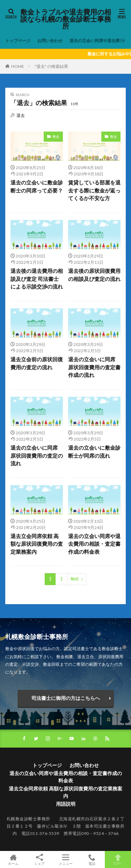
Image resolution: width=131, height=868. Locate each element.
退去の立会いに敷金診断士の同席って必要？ (37, 186)
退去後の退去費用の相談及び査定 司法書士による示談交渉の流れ (37, 279)
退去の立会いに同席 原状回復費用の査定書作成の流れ (94, 367)
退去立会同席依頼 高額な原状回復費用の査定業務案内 (37, 544)
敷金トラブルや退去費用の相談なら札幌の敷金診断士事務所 (66, 19)
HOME (18, 66)
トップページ (18, 41)
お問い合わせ (50, 41)
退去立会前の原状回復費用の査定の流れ (37, 363)
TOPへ (118, 859)
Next (75, 579)
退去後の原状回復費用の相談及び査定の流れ (94, 275)
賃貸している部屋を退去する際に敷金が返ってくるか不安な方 (94, 190)
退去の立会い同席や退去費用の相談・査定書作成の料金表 (94, 544)
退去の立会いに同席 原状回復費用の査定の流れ (37, 455)
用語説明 (66, 804)
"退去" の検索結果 (51, 66)
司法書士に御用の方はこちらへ (66, 698)
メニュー (65, 859)
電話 (92, 859)
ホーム (13, 859)
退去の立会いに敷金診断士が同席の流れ (94, 452)
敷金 (56, 136)
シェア (39, 860)
